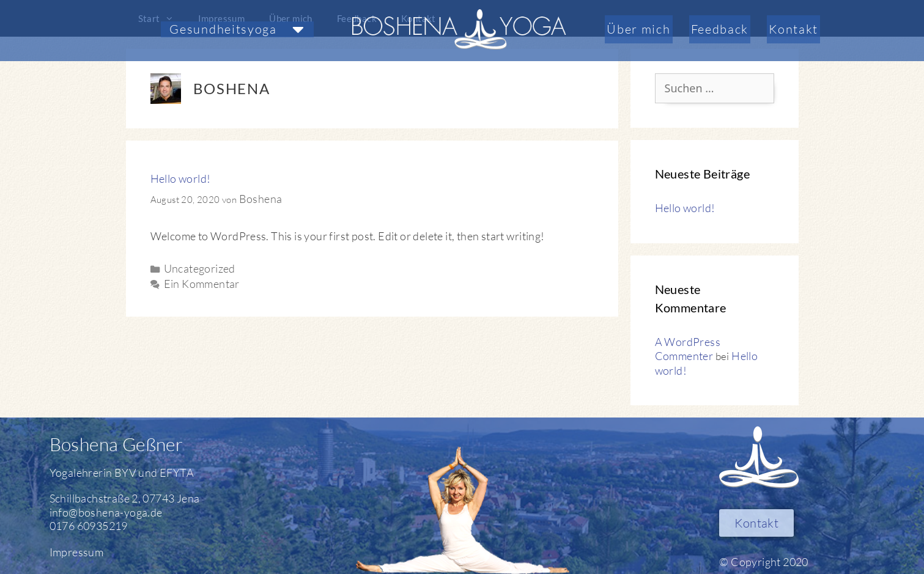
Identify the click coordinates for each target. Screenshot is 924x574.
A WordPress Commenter (688, 349)
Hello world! (181, 178)
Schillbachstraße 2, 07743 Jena (125, 498)
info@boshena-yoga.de (106, 512)
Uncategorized (200, 268)
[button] (237, 29)
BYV (125, 473)
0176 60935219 (89, 526)
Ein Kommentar (202, 284)
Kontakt (793, 29)
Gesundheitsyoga (237, 29)
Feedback (720, 29)
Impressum (77, 552)
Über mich (638, 29)
